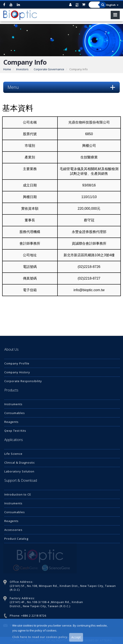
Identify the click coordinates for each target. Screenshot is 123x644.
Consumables (15, 413)
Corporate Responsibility (23, 381)
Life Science (13, 454)
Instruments (13, 404)
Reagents (11, 422)
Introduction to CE (18, 494)
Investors (22, 69)
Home (7, 69)
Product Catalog (16, 539)
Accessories (13, 530)
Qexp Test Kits (15, 431)
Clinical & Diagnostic (20, 463)
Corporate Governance (49, 69)
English (112, 5)
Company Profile (17, 363)
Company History (17, 372)
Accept (76, 637)
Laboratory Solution (19, 471)
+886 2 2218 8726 (34, 616)
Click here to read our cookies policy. (41, 637)
